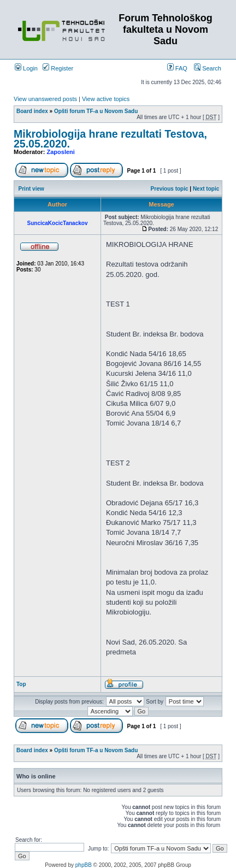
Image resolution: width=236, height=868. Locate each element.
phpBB (84, 865)
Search (208, 68)
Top (21, 684)
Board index (32, 111)
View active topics (106, 99)
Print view (31, 189)
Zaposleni (61, 152)
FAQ (177, 68)
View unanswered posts (45, 99)
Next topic (206, 189)
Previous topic (170, 189)
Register (58, 68)
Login (26, 68)
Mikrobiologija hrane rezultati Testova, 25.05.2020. (110, 139)
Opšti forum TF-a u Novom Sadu (96, 111)
